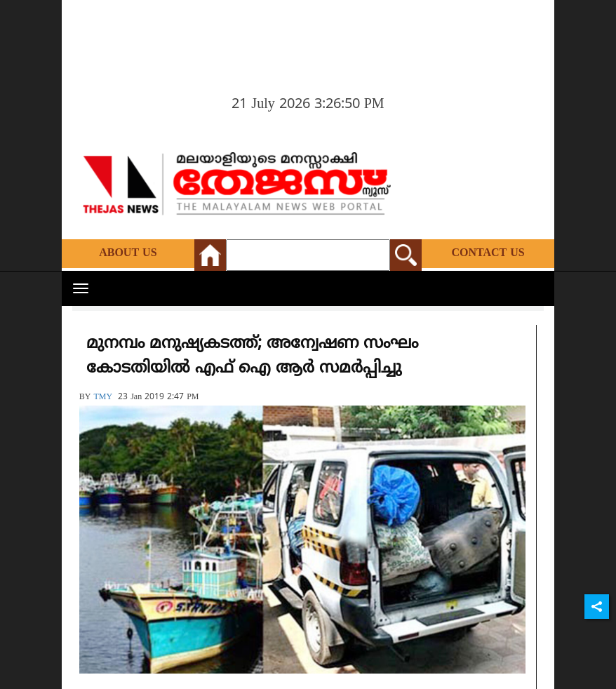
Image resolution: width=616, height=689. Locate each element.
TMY (103, 397)
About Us (128, 253)
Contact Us (488, 253)
